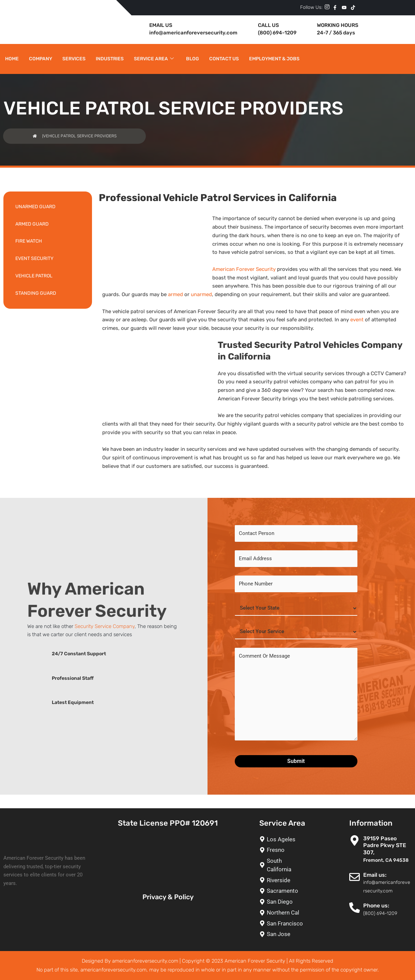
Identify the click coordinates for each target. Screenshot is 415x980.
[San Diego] (284, 902)
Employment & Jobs (274, 59)
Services (74, 59)
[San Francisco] (284, 924)
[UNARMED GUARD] (48, 207)
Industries (110, 59)
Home (12, 59)
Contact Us (224, 59)
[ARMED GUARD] (48, 224)
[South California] (284, 865)
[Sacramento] (284, 891)
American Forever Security (244, 269)
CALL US (268, 25)
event (357, 320)
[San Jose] (284, 934)
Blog (193, 59)
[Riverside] (284, 880)
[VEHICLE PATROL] (48, 276)
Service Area (154, 59)
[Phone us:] (355, 908)
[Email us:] (355, 877)
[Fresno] (284, 850)
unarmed (201, 294)
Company (41, 59)
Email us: (375, 875)
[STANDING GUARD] (48, 294)
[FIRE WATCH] (48, 241)
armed (175, 294)
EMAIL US (161, 25)
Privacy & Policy (168, 897)
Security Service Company (105, 626)
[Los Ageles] (284, 839)
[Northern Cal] (284, 913)
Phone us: (376, 906)
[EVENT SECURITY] (48, 259)
